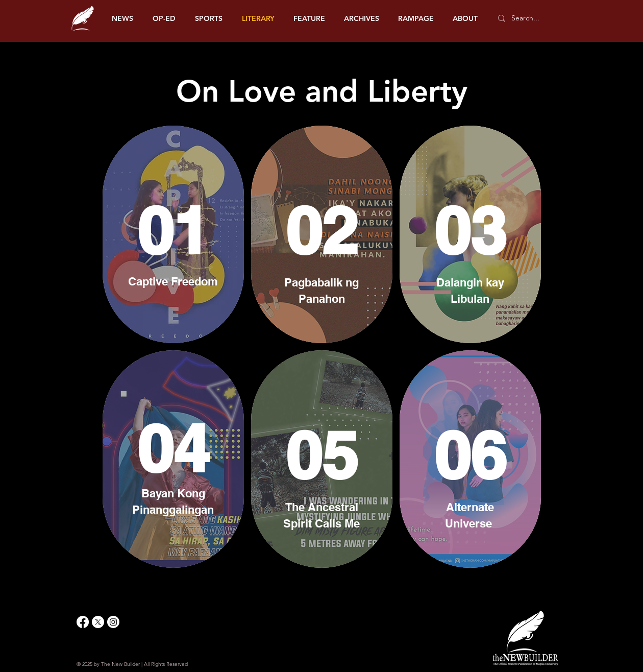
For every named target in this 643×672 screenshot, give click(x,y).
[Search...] (530, 18)
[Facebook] (83, 622)
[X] (98, 622)
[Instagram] (113, 622)
